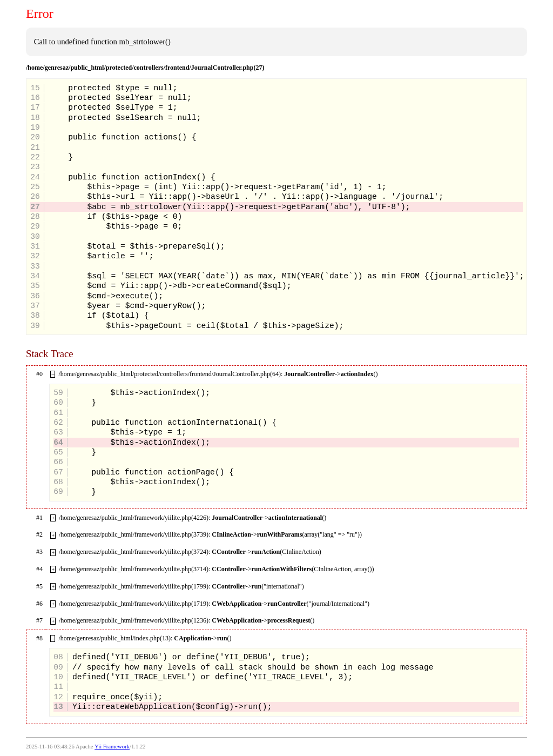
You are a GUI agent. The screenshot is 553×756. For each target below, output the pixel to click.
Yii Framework (112, 747)
